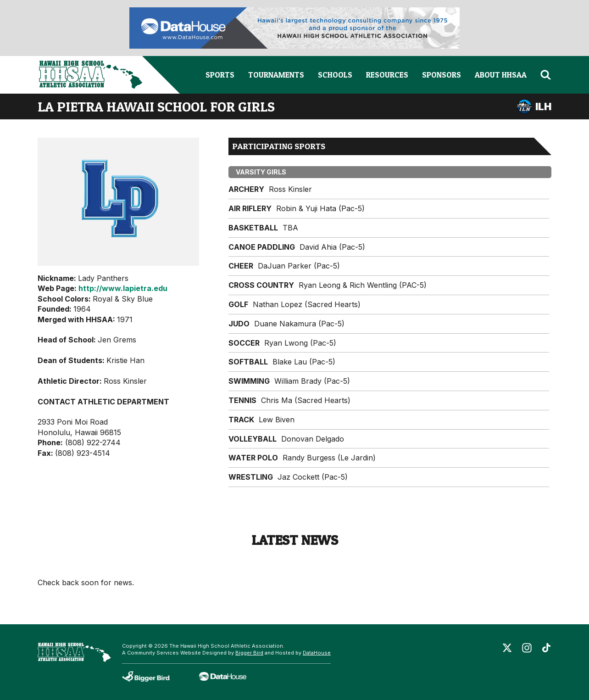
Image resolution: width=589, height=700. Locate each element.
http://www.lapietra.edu (123, 288)
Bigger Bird (249, 653)
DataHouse (317, 653)
